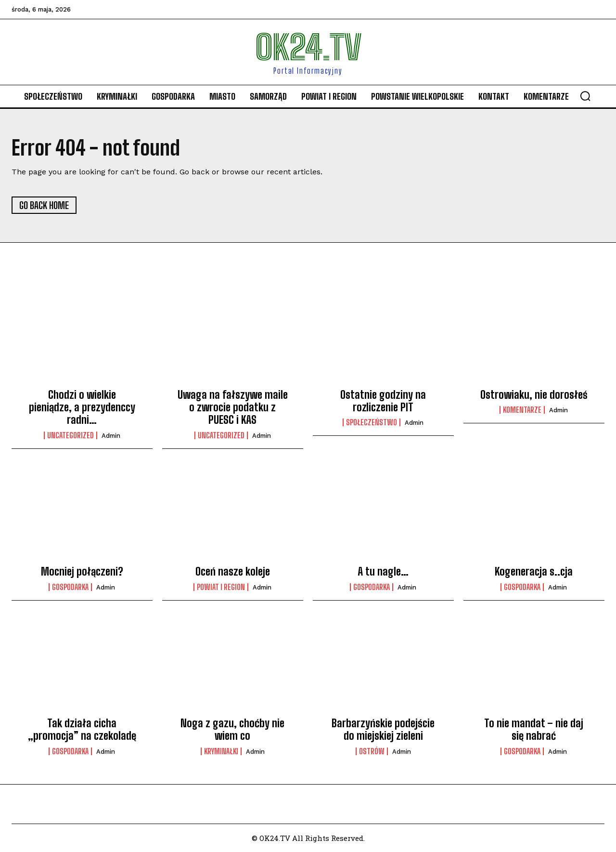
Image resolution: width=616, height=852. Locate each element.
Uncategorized (71, 435)
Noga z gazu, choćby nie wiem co (232, 729)
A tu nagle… (383, 571)
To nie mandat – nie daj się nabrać (534, 729)
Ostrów (372, 751)
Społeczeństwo (372, 422)
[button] (585, 96)
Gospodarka (70, 587)
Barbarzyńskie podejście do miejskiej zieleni (383, 729)
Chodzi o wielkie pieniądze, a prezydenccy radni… (82, 407)
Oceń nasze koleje (233, 571)
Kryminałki (221, 751)
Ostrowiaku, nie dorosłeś (534, 395)
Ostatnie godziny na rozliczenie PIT (383, 401)
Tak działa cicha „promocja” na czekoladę (82, 729)
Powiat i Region (221, 587)
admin (111, 436)
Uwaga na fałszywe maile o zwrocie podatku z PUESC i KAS (233, 407)
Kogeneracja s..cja (534, 571)
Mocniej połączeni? (82, 571)
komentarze (522, 410)
